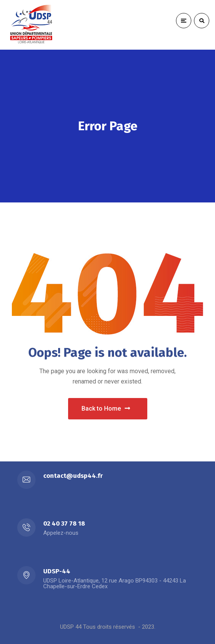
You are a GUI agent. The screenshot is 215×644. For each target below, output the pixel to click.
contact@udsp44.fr (73, 476)
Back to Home (106, 409)
